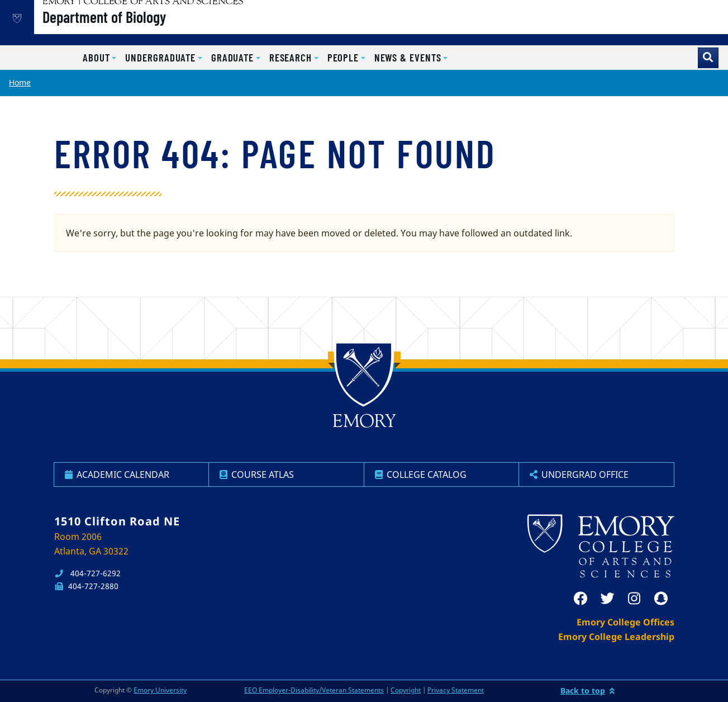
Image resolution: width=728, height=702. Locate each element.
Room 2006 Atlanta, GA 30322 (91, 544)
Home (20, 82)
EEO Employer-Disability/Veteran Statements (314, 690)
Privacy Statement (456, 690)
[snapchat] (661, 599)
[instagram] (634, 599)
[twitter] (607, 599)
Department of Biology (140, 29)
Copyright (406, 690)
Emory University (160, 690)
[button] (99, 58)
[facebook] (581, 599)
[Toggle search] (708, 58)
